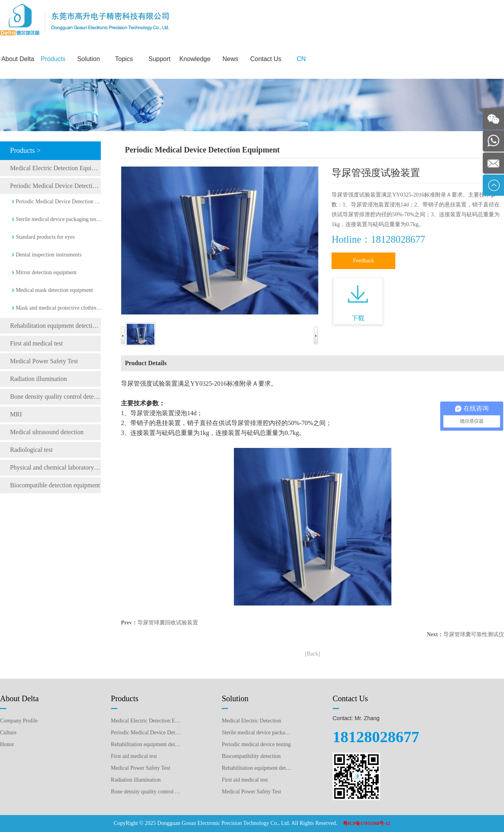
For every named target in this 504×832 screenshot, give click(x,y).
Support (159, 59)
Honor (7, 744)
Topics (124, 59)
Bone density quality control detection (56, 396)
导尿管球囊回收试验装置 (168, 623)
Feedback (363, 261)
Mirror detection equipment (46, 272)
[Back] (313, 654)
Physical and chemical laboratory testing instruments (56, 467)
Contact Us (266, 59)
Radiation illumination (39, 379)
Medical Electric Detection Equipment (56, 168)
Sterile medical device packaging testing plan (257, 733)
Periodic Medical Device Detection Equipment (56, 186)
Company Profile (19, 721)
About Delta (18, 59)
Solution (89, 59)
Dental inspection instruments (49, 255)
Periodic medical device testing (256, 744)
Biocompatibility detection (251, 756)
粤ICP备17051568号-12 (367, 823)
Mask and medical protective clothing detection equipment (59, 308)
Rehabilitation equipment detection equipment (56, 326)
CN (301, 59)
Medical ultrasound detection (47, 432)
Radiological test (31, 450)
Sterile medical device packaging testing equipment (59, 219)
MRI (16, 414)
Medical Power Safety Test (44, 361)
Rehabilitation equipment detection (257, 768)
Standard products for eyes (45, 237)
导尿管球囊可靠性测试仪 (474, 634)
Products (53, 59)
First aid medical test (37, 343)
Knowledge (195, 59)
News (230, 59)
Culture (8, 733)
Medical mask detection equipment (54, 290)
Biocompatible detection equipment (55, 485)
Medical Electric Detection (251, 721)
